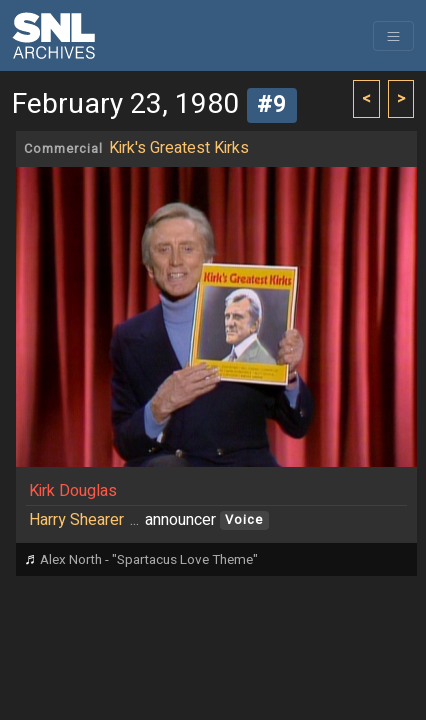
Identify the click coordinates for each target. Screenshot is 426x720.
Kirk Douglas (73, 491)
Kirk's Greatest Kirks (179, 148)
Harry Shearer (76, 520)
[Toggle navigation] (393, 36)
